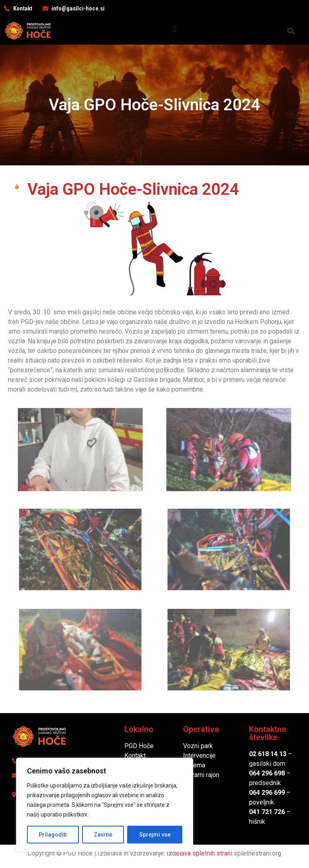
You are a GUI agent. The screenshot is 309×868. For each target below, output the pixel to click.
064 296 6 (263, 773)
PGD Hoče (139, 746)
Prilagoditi (53, 835)
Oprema (194, 765)
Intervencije (199, 756)
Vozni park (198, 746)
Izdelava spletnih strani (199, 853)
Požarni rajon (201, 775)
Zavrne (103, 835)
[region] (105, 805)
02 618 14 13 (268, 754)
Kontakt (135, 756)
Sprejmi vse (155, 835)
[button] (175, 29)
